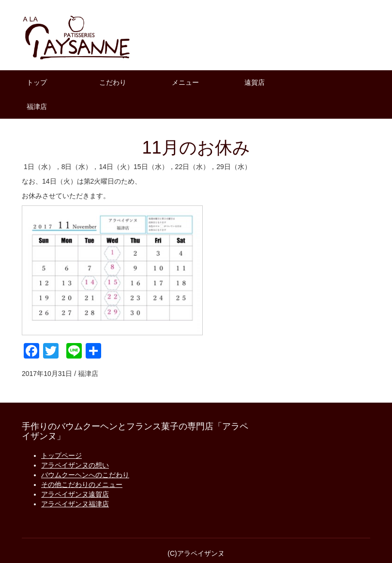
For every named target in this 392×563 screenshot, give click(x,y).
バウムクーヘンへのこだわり (85, 475)
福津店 (37, 107)
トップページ (61, 455)
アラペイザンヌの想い (75, 465)
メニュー (185, 82)
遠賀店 (255, 82)
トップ (37, 82)
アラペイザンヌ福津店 (75, 504)
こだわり (113, 82)
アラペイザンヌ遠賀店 (75, 494)
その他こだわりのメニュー (82, 485)
